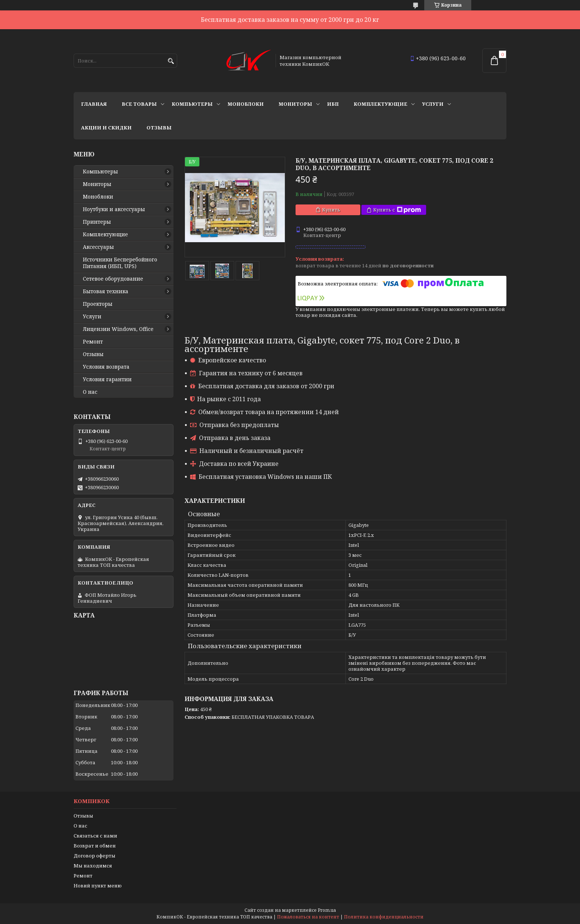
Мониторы (295, 104)
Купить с (397, 210)
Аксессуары (98, 247)
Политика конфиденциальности (384, 917)
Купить (331, 210)
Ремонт (93, 342)
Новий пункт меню (98, 886)
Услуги (433, 104)
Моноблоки (246, 104)
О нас (90, 392)
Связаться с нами (95, 836)
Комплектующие (380, 104)
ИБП (333, 104)
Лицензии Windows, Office (118, 329)
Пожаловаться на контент (308, 917)
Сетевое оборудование (113, 279)
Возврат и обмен (95, 846)
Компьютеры (192, 104)
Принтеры (97, 222)
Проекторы (98, 304)
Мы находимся (93, 866)
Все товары (139, 104)
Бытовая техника (106, 291)
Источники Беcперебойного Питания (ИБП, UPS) (120, 263)
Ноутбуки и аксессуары (114, 209)
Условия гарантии (107, 379)
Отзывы (159, 128)
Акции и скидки (106, 128)
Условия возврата (106, 367)
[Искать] (171, 61)
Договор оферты (95, 856)
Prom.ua (327, 910)
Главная (94, 104)
